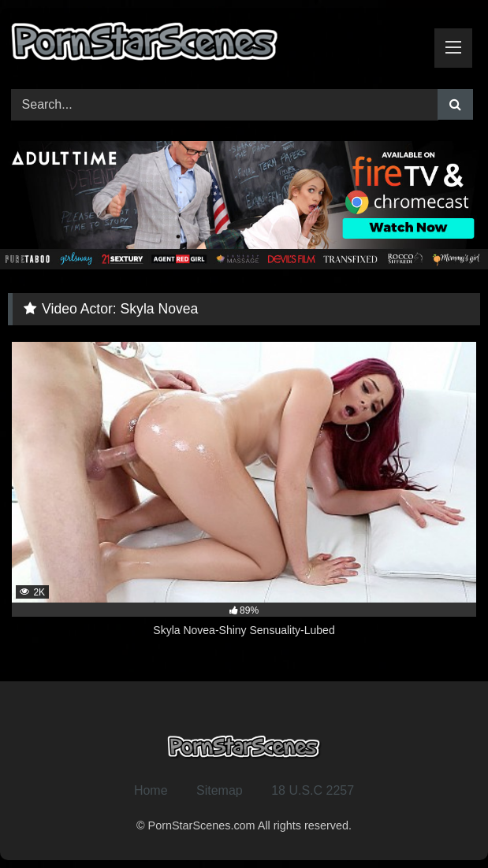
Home (151, 790)
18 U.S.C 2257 (313, 790)
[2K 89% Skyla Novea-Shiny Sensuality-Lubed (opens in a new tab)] (244, 499)
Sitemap (220, 790)
